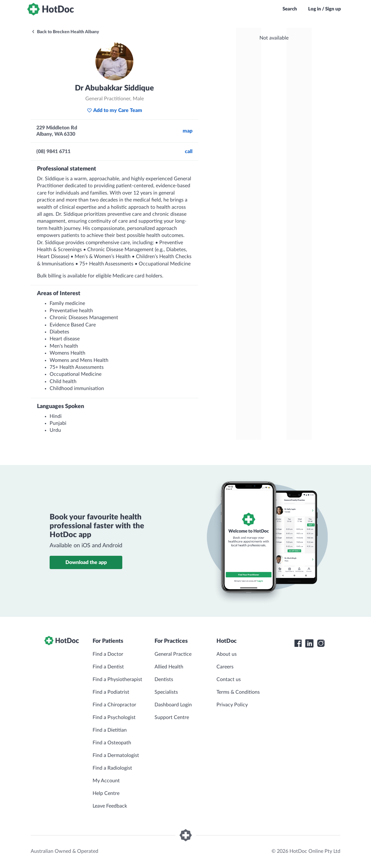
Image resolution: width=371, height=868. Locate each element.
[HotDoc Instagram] (321, 643)
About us (227, 654)
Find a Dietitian (110, 730)
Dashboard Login (173, 705)
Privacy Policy (232, 705)
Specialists (166, 692)
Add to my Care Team (115, 110)
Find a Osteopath (112, 743)
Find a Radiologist (112, 768)
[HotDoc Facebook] (298, 643)
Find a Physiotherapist (117, 679)
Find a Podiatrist (111, 692)
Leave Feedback (110, 806)
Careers (225, 667)
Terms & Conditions (238, 692)
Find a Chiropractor (114, 705)
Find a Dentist (108, 667)
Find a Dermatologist (116, 755)
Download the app (86, 562)
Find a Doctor (108, 654)
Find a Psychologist (114, 717)
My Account (106, 781)
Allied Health (169, 667)
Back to (65, 32)
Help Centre (106, 793)
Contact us (229, 679)
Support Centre (172, 717)
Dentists (164, 679)
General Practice (173, 654)
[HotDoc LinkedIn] (309, 643)
